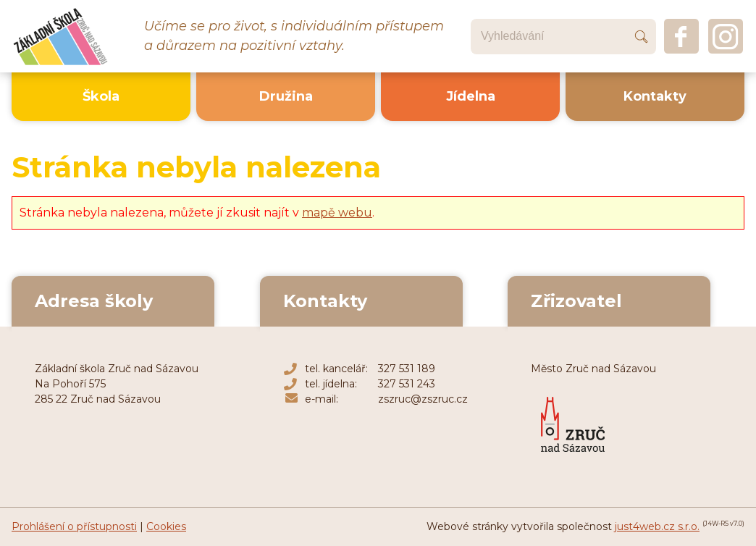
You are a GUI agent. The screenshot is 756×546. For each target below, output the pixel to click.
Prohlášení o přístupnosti (74, 526)
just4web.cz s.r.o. (657, 526)
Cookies (166, 526)
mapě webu (337, 213)
